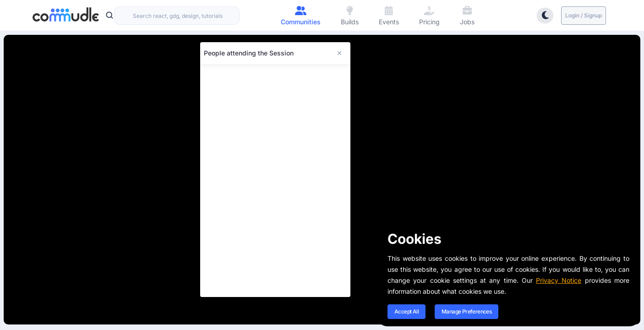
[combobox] (177, 16)
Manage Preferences (467, 311)
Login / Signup (584, 15)
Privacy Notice (559, 280)
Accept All (407, 311)
